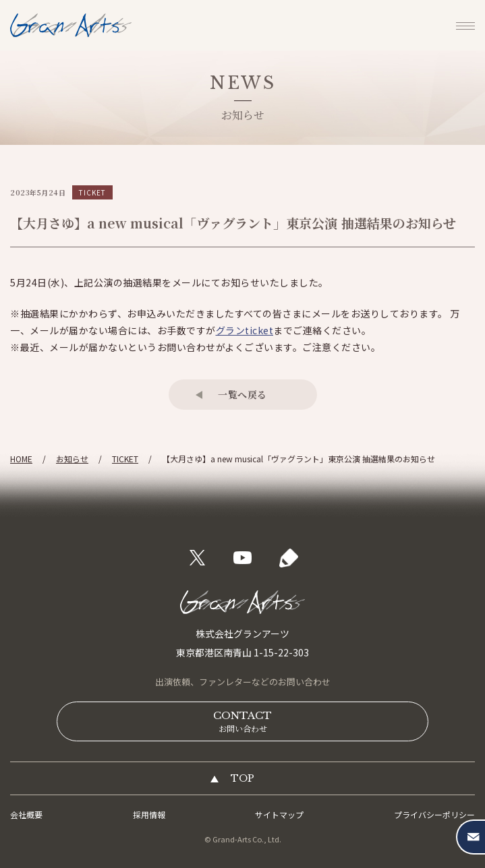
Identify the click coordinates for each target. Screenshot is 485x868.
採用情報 (149, 814)
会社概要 (26, 814)
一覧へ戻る (242, 394)
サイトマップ (279, 814)
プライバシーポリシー (434, 814)
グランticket (245, 330)
